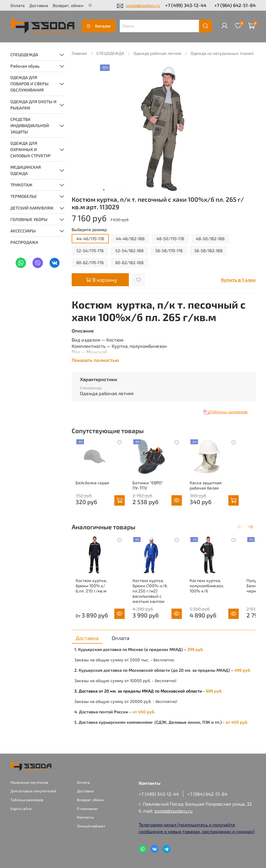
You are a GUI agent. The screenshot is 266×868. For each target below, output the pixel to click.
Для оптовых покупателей (33, 791)
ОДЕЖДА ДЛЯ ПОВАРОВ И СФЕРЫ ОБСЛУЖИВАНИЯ (29, 84)
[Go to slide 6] (122, 190)
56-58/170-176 (169, 250)
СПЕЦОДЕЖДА (24, 54)
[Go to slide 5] (118, 190)
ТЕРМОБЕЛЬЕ (24, 196)
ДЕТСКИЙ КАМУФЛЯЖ (32, 208)
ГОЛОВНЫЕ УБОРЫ (29, 219)
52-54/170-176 (90, 250)
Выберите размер (89, 229)
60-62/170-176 (90, 262)
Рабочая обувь (25, 66)
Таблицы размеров (229, 412)
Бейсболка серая (88, 490)
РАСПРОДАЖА (24, 242)
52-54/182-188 (129, 250)
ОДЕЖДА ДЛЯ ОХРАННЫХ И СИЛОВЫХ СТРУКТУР (31, 149)
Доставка (39, 5)
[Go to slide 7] (125, 190)
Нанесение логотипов (29, 782)
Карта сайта (21, 809)
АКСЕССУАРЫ (23, 231)
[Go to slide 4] (115, 190)
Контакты (85, 817)
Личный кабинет (91, 826)
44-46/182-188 (130, 239)
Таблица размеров (27, 800)
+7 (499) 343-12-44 (186, 5)
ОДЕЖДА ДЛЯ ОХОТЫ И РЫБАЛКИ (33, 105)
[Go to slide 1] (104, 190)
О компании (87, 809)
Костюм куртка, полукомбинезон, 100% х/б (217, 600)
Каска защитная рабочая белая (215, 492)
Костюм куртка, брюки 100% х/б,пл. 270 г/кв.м (91, 600)
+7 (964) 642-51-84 (235, 5)
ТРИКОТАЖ (21, 185)
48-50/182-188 (210, 239)
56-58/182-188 (208, 250)
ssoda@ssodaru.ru (143, 5)
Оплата (18, 5)
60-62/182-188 (129, 262)
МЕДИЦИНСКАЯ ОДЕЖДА (26, 170)
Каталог (98, 26)
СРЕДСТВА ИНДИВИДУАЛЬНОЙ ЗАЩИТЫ (30, 125)
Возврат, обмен (68, 5)
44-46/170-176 (90, 239)
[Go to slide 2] (107, 190)
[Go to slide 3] (111, 190)
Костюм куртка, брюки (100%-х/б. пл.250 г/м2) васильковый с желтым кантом (153, 605)
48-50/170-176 (170, 239)
